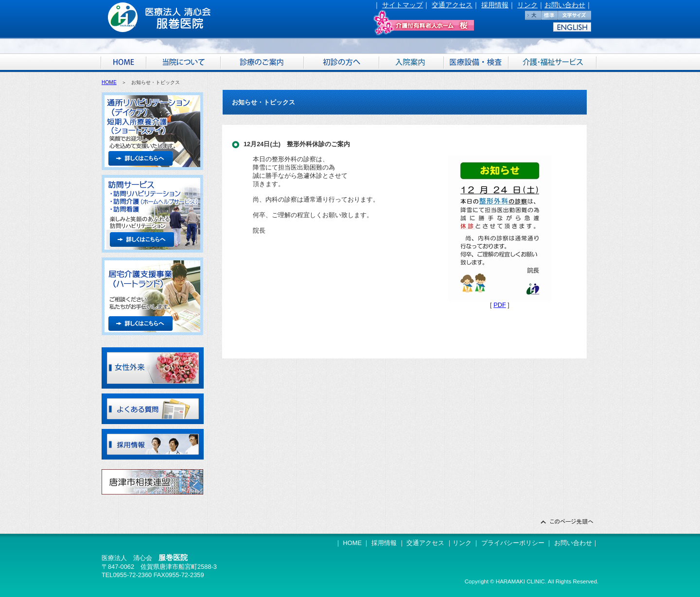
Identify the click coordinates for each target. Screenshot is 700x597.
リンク (527, 5)
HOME (109, 82)
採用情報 (495, 5)
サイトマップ (402, 5)
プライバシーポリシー (513, 543)
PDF (500, 305)
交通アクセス (452, 5)
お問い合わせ (565, 5)
